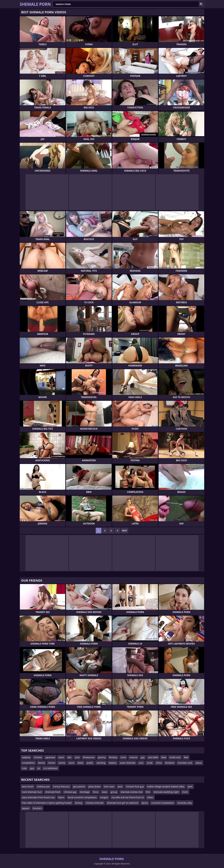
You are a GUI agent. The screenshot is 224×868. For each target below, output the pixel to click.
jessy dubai (94, 787)
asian (61, 757)
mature (133, 757)
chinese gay (70, 792)
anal (77, 757)
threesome (89, 757)
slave (105, 792)
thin (148, 792)
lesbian (113, 763)
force (96, 792)
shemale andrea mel (131, 792)
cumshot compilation (163, 803)
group (114, 792)
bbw (164, 757)
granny (102, 757)
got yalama (79, 787)
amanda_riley (185, 803)
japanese (50, 757)
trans (123, 757)
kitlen (150, 797)
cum (141, 763)
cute (24, 768)
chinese (38, 757)
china (159, 763)
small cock (175, 757)
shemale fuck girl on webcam (123, 803)
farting (79, 803)
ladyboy (26, 757)
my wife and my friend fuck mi (128, 797)
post (120, 787)
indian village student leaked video (166, 787)
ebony (41, 763)
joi (39, 768)
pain (190, 787)
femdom (170, 763)
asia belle (153, 757)
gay (143, 757)
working (101, 763)
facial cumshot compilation (82, 797)
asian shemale (127, 763)
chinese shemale (95, 803)
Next (125, 531)
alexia (199, 763)
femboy (113, 757)
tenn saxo (109, 787)
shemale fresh (53, 792)
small (150, 763)
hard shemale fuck (32, 792)
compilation (28, 763)
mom (71, 763)
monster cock (185, 763)
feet (186, 757)
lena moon (28, 787)
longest (104, 797)
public (90, 763)
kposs (145, 803)
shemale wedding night (166, 792)
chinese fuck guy (135, 787)
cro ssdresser (50, 768)
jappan (26, 808)
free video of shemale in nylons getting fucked (47, 803)
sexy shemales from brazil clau (38, 797)
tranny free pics (61, 787)
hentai (52, 763)
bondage (85, 792)
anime (62, 763)
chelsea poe (43, 787)
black (80, 763)
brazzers (37, 808)
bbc (69, 757)
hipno (61, 797)
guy (32, 768)
